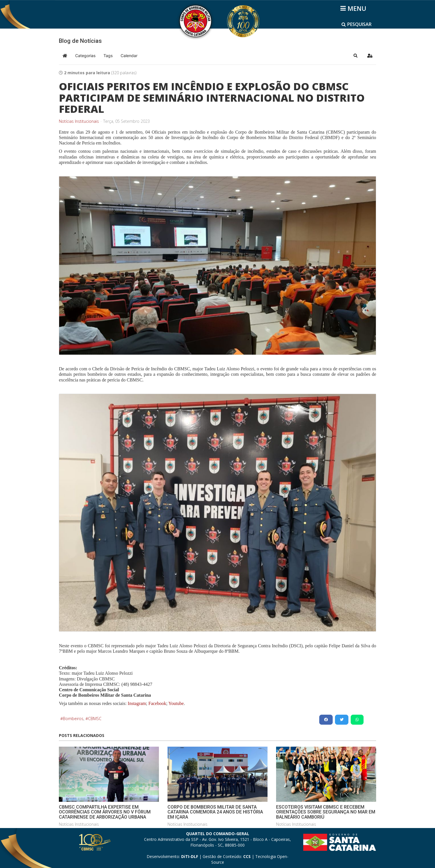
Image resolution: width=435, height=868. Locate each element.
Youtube (176, 703)
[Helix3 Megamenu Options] (354, 8)
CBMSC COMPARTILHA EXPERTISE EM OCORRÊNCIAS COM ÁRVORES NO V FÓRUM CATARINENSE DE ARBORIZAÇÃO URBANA (105, 812)
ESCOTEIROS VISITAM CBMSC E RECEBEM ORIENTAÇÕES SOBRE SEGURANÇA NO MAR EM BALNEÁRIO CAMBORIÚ (326, 812)
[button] (356, 56)
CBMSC (95, 719)
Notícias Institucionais (79, 121)
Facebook (157, 703)
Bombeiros (73, 719)
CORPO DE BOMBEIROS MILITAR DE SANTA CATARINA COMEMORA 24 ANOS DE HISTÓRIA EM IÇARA (215, 812)
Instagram (137, 703)
